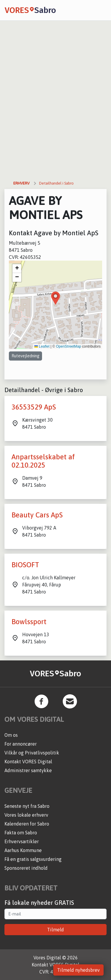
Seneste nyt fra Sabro (27, 806)
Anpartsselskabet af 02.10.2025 (43, 461)
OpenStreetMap (69, 346)
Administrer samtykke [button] (28, 770)
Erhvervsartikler (22, 841)
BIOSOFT (25, 565)
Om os (11, 735)
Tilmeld (55, 930)
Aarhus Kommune (23, 850)
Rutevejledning (25, 356)
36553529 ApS (34, 407)
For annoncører (21, 744)
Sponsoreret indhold (26, 868)
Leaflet (42, 346)
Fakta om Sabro (21, 833)
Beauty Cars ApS (37, 515)
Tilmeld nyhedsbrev (78, 970)
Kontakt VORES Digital (28, 762)
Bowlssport (29, 622)
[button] (55, 298)
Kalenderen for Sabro (27, 824)
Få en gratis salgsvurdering (33, 859)
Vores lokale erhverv (26, 815)
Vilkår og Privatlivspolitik (32, 753)
